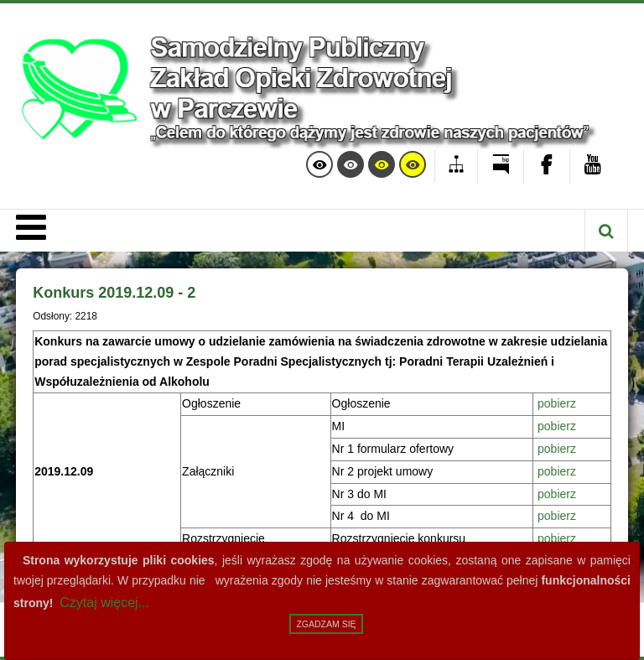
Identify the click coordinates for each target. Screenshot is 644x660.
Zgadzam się (326, 624)
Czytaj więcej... (104, 603)
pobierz (557, 403)
